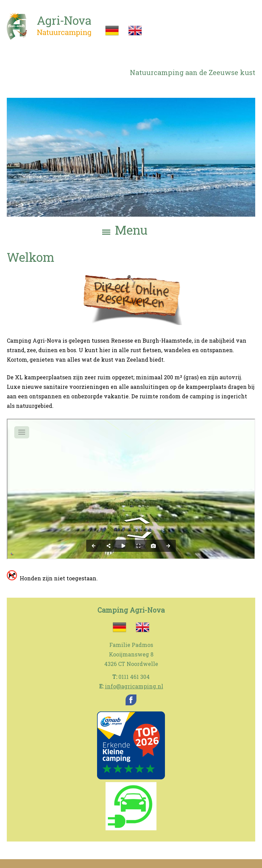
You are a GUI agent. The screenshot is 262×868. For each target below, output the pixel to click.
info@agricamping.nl (134, 686)
